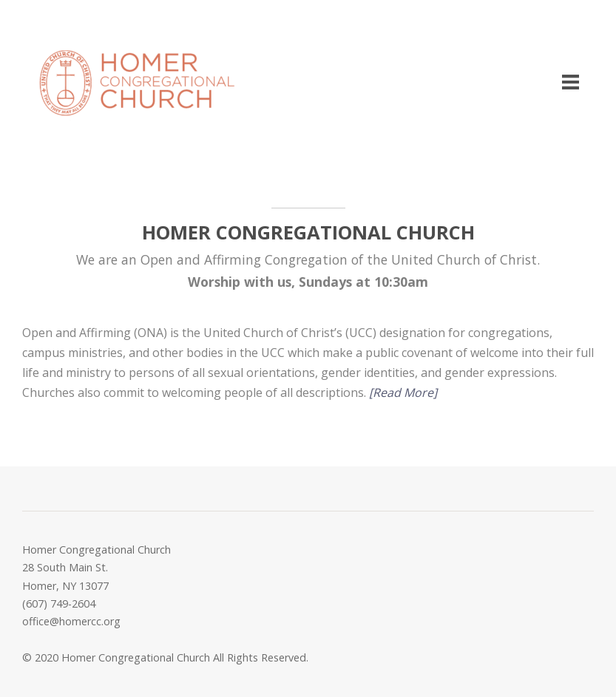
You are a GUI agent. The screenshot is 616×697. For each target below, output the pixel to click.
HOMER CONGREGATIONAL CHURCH (308, 232)
